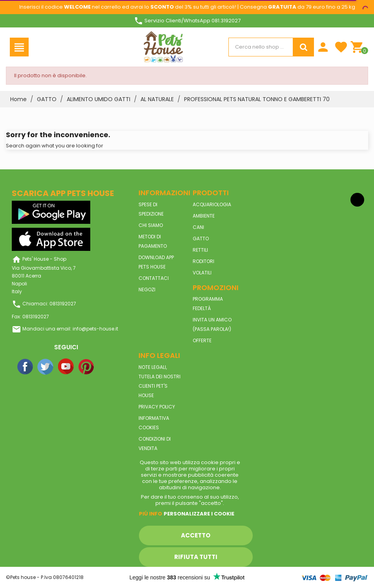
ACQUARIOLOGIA (212, 204)
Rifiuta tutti (196, 557)
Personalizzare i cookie (199, 514)
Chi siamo (151, 225)
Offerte (202, 340)
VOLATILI (202, 273)
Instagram (107, 367)
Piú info (151, 514)
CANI (198, 227)
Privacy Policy (157, 407)
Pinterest (87, 367)
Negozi (147, 289)
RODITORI (203, 261)
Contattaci (154, 278)
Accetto (196, 535)
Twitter (46, 367)
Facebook (26, 367)
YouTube (66, 367)
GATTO (201, 239)
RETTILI (200, 250)
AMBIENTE (204, 216)
